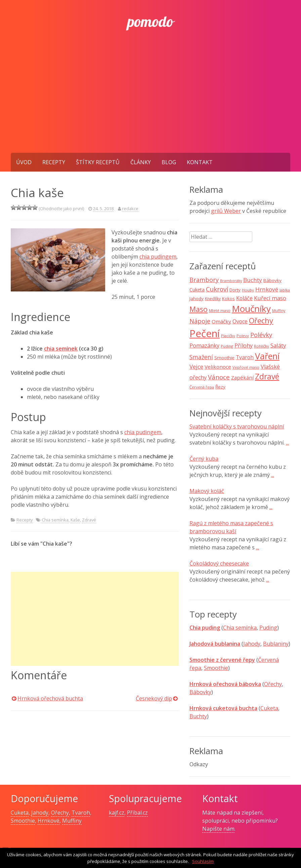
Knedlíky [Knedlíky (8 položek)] (213, 299)
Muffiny (72, 821)
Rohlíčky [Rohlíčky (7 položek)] (262, 346)
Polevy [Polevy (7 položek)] (243, 336)
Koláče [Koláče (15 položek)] (244, 298)
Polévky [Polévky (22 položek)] (261, 335)
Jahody (252, 644)
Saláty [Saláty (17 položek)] (278, 345)
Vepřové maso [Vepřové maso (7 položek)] (246, 367)
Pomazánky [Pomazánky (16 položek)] (204, 346)
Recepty (54, 162)
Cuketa (269, 708)
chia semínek (61, 349)
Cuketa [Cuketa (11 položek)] (197, 290)
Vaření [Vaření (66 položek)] (267, 356)
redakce (130, 209)
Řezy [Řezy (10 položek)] (220, 387)
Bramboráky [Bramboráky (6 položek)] (231, 281)
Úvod (24, 162)
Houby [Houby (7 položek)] (248, 290)
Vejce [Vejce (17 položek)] (196, 367)
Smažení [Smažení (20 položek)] (201, 357)
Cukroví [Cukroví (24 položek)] (217, 289)
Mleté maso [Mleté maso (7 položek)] (220, 310)
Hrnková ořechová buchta (50, 698)
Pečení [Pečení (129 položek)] (205, 333)
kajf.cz (117, 813)
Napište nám (218, 829)
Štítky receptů (98, 162)
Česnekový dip (154, 698)
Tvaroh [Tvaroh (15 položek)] (245, 357)
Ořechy (273, 684)
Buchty (198, 716)
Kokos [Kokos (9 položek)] (228, 299)
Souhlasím (203, 861)
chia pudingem (158, 257)
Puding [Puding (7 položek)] (227, 346)
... (287, 443)
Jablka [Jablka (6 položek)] (285, 290)
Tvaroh (81, 813)
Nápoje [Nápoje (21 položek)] (200, 321)
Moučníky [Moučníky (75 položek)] (251, 309)
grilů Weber (226, 211)
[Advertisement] (150, 102)
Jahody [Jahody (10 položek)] (197, 299)
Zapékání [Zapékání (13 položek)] (242, 377)
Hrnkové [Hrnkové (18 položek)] (267, 289)
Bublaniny (276, 644)
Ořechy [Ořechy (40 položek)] (261, 321)
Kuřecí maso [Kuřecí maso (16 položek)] (270, 298)
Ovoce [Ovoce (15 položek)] (240, 321)
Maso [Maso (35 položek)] (199, 309)
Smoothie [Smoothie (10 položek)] (224, 358)
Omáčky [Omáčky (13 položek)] (221, 321)
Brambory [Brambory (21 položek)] (204, 280)
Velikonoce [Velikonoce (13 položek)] (218, 367)
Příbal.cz (137, 813)
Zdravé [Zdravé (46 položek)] (267, 377)
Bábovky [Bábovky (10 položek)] (272, 280)
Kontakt (200, 162)
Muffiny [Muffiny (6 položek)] (279, 311)
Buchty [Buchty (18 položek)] (253, 280)
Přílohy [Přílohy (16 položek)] (244, 346)
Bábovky (200, 692)
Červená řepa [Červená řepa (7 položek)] (202, 387)
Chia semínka (55, 520)
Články (141, 162)
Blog (169, 162)
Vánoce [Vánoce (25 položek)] (219, 377)
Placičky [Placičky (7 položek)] (228, 336)
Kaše (75, 520)
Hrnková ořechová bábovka (225, 684)
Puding (268, 628)
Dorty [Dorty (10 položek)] (235, 290)
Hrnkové (49, 821)
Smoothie (216, 668)
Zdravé (89, 520)
